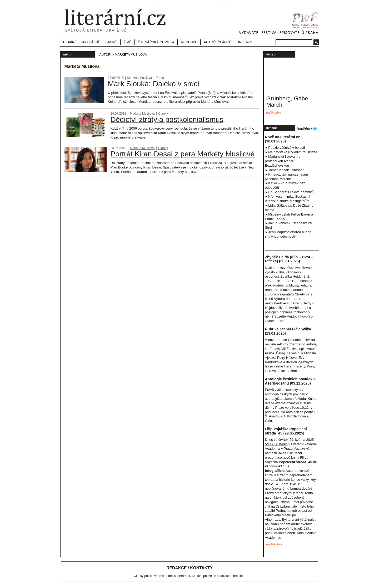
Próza (160, 78)
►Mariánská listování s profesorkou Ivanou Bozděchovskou (283, 161)
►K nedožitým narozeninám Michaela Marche (286, 177)
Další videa (274, 113)
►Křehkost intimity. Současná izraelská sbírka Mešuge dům (288, 199)
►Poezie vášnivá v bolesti (285, 148)
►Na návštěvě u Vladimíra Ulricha (291, 152)
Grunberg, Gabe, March (288, 102)
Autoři (105, 55)
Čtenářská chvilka (156, 42)
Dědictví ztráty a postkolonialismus (167, 119)
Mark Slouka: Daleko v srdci (154, 84)
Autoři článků (218, 42)
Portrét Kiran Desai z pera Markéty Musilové (183, 154)
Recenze (189, 42)
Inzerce (246, 42)
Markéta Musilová (131, 55)
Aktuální (91, 42)
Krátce (272, 128)
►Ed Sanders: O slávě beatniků (289, 192)
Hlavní (69, 42)
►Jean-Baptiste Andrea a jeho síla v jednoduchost (288, 234)
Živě (128, 42)
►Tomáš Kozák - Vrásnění (285, 170)
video (271, 54)
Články (163, 114)
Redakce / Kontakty (189, 568)
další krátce (274, 544)
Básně (111, 42)
